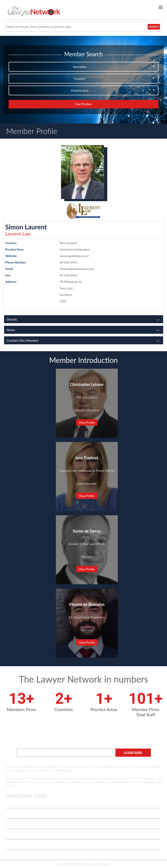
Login (10, 844)
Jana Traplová (87, 458)
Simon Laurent (26, 227)
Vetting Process (16, 813)
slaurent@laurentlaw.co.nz (77, 269)
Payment (12, 855)
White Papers (15, 824)
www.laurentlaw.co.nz (74, 256)
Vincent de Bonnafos (87, 604)
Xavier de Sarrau (87, 531)
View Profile (87, 422)
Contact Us (14, 834)
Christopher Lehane (87, 384)
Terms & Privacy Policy (21, 803)
